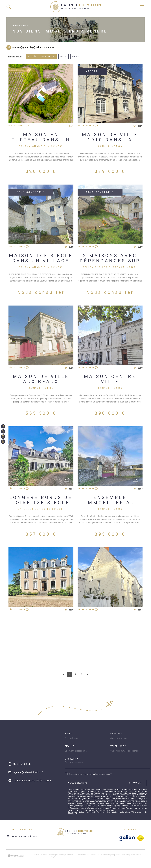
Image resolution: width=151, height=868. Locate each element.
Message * (72, 759)
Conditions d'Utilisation (130, 812)
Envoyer (135, 783)
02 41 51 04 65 (22, 764)
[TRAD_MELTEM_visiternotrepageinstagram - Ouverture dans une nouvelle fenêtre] (3, 437)
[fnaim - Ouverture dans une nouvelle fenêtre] (141, 838)
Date (76, 57)
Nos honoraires (84, 855)
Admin (118, 855)
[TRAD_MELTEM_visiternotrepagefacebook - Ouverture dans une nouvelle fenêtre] (3, 426)
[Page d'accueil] (76, 7)
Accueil (16, 25)
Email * (70, 746)
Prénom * (116, 734)
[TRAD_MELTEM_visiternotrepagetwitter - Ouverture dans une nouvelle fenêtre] (3, 432)
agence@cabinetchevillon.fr (29, 772)
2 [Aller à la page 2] (76, 674)
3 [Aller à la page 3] (81, 674)
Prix (64, 57)
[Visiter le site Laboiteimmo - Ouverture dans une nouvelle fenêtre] (16, 856)
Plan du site (95, 855)
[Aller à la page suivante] (87, 674)
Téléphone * (118, 746)
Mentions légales (108, 855)
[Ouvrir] (9, 7)
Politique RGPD (136, 855)
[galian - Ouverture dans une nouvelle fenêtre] (127, 838)
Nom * (69, 734)
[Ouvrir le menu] (142, 7)
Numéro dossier (41, 57)
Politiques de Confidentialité (107, 812)
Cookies (110, 857)
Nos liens (125, 855)
